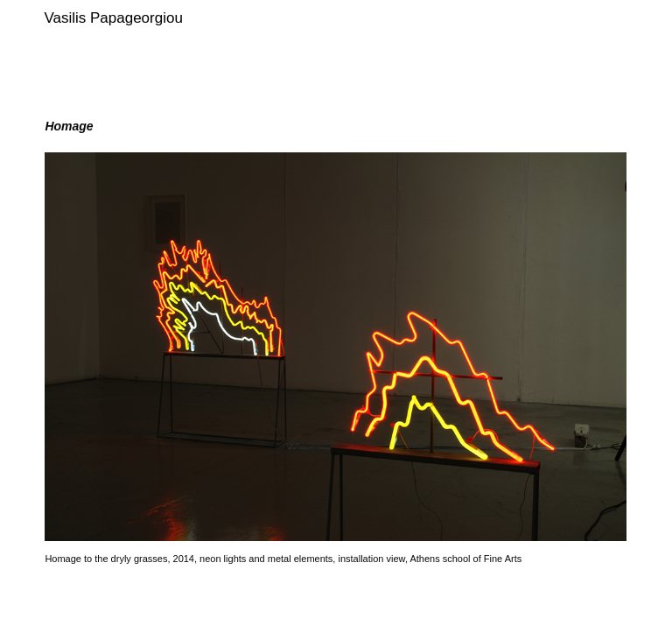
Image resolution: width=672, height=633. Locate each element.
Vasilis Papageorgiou (113, 18)
